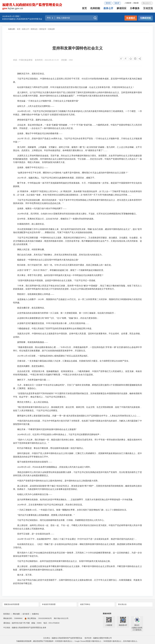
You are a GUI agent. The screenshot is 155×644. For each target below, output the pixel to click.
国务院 (108, 3)
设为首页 (26, 614)
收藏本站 (35, 614)
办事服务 (135, 9)
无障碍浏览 (145, 18)
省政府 (117, 3)
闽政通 (136, 3)
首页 (84, 9)
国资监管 (43, 29)
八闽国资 (128, 3)
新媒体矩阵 (107, 614)
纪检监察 (51, 29)
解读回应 (122, 9)
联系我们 (7, 614)
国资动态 (34, 29)
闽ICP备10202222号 (61, 618)
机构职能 (95, 9)
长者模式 (131, 18)
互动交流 (148, 9)
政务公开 (108, 9)
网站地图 (16, 614)
